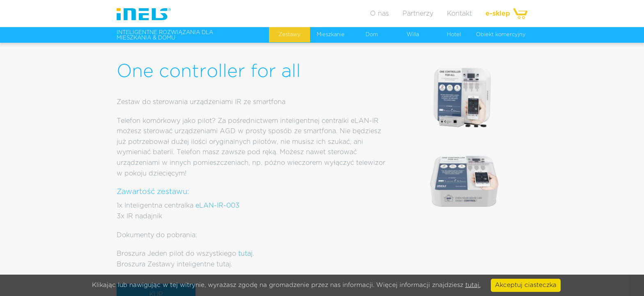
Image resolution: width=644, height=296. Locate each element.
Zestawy (290, 35)
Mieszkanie (331, 35)
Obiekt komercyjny (501, 35)
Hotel (454, 35)
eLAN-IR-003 (217, 206)
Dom (372, 35)
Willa (413, 35)
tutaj (245, 254)
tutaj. (473, 285)
